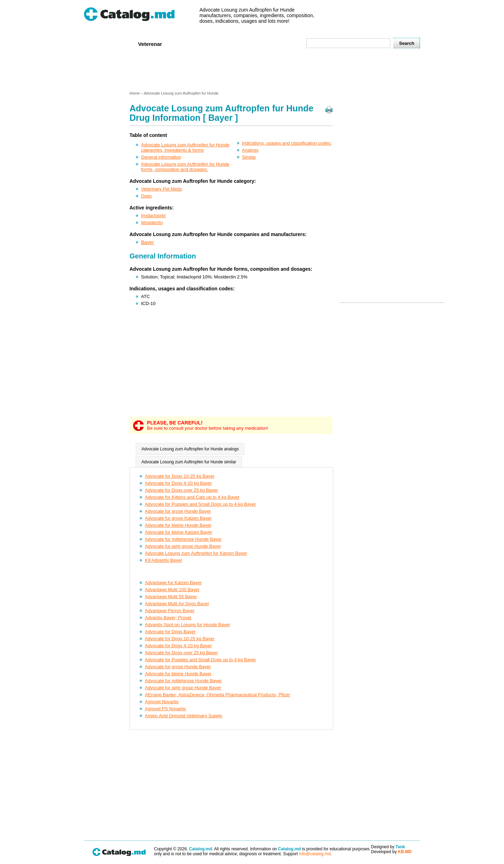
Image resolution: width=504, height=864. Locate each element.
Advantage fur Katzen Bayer (173, 583)
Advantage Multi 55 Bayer (171, 597)
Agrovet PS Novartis (165, 709)
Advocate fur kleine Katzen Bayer (178, 532)
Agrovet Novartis (162, 702)
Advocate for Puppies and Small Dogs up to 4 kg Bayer (200, 504)
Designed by (388, 847)
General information (161, 157)
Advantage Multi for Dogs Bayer (177, 604)
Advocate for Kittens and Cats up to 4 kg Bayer (192, 497)
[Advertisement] (252, 71)
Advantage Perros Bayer (170, 611)
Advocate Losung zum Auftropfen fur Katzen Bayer (196, 553)
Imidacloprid (153, 216)
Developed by (391, 852)
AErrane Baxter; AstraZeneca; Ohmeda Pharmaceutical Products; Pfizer (218, 695)
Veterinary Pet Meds (162, 189)
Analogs (250, 150)
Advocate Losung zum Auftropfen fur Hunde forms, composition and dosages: (185, 167)
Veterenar (150, 44)
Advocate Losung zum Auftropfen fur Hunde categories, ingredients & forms (185, 147)
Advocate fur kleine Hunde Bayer (178, 525)
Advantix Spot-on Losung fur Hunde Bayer (188, 625)
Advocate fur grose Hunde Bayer (178, 511)
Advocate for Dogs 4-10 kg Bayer (178, 483)
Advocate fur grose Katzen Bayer (178, 518)
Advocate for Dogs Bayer (170, 632)
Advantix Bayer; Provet (168, 618)
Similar (249, 157)
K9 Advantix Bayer (163, 560)
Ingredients (222, 44)
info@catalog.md (315, 854)
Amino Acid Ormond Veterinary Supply (184, 716)
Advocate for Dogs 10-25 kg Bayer (180, 476)
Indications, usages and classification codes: (287, 143)
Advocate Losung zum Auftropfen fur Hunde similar (189, 462)
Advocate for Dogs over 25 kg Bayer (181, 490)
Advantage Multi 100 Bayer (172, 590)
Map (285, 44)
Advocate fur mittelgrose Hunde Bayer (183, 539)
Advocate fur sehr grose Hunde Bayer (183, 546)
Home (96, 44)
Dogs (146, 196)
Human (120, 44)
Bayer (148, 242)
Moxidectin (152, 223)
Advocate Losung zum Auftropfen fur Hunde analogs (190, 449)
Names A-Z (258, 44)
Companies (185, 44)
